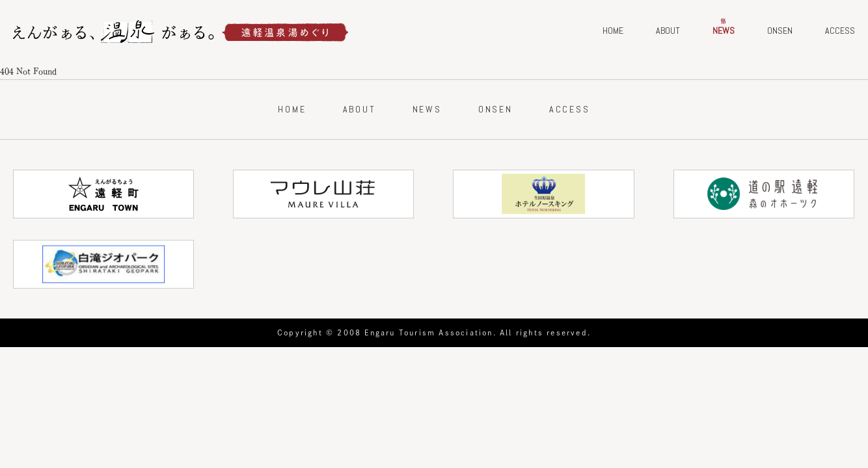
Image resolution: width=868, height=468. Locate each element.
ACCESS (840, 31)
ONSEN (780, 31)
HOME (613, 31)
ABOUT (668, 31)
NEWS (724, 31)
